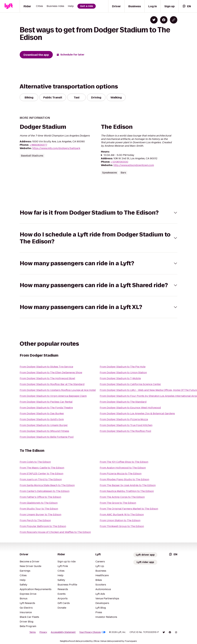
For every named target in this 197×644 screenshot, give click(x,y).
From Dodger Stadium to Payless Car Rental (46, 402)
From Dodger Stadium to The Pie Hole (123, 367)
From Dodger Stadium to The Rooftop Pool (125, 431)
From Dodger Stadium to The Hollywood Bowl (47, 378)
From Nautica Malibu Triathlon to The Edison (127, 491)
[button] (98, 213)
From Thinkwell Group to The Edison (122, 526)
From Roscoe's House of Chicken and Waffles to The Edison (55, 532)
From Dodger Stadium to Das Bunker (42, 413)
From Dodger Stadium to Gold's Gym (42, 419)
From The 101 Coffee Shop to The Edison (124, 462)
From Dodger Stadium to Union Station (123, 373)
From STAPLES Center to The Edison (41, 474)
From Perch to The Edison (35, 520)
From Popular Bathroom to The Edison (43, 526)
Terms (32, 632)
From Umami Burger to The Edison (40, 515)
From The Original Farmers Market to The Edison (129, 509)
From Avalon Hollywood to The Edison (123, 468)
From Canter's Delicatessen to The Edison (45, 491)
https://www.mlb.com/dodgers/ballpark (56, 148)
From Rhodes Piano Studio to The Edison (124, 479)
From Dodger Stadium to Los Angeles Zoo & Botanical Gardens (137, 413)
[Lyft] (9, 6)
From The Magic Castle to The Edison (42, 468)
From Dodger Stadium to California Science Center (130, 384)
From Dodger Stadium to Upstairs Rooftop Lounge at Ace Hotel (58, 390)
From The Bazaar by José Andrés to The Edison (128, 485)
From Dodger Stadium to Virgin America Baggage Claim (53, 396)
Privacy (43, 632)
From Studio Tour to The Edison (39, 509)
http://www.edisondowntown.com (134, 165)
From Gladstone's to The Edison (39, 503)
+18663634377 (38, 145)
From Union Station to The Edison (120, 520)
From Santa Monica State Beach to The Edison (47, 485)
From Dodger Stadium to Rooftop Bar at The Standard (52, 384)
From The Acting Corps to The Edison (122, 497)
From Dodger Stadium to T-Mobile (120, 378)
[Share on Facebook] (164, 20)
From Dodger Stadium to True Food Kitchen (126, 425)
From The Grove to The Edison (118, 503)
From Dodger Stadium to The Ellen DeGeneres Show (51, 373)
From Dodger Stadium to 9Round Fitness (44, 431)
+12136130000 (120, 162)
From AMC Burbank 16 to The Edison (122, 515)
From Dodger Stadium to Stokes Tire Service (46, 367)
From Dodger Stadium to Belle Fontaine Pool (47, 437)
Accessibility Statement (63, 632)
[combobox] (187, 6)
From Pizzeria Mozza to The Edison (121, 474)
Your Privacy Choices (92, 632)
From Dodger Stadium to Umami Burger (44, 425)
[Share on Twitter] (154, 20)
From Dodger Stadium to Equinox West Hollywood (130, 408)
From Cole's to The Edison (35, 462)
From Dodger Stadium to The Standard (123, 402)
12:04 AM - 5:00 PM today (119, 155)
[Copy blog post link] (174, 20)
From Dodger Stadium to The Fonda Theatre (46, 408)
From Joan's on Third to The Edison (41, 479)
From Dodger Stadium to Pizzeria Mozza (124, 419)
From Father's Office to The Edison (40, 497)
